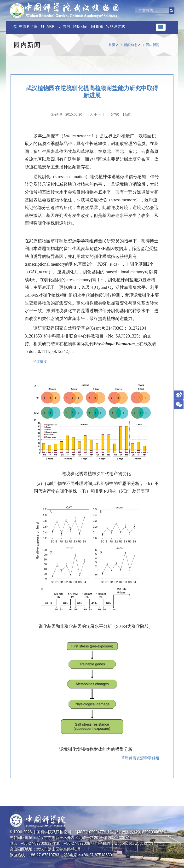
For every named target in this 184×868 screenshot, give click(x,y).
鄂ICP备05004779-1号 (94, 832)
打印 (115, 115)
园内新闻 (153, 45)
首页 (112, 45)
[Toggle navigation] (161, 27)
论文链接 (40, 362)
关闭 (127, 115)
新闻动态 (131, 45)
